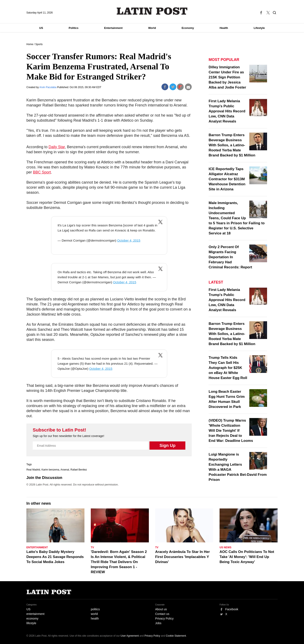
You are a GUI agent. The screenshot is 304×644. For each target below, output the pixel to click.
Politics (73, 28)
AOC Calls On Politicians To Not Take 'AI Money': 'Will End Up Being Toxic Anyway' (247, 557)
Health (224, 28)
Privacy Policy (164, 618)
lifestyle (31, 623)
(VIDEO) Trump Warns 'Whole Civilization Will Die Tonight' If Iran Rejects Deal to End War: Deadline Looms (231, 431)
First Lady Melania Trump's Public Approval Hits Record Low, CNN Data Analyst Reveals (227, 111)
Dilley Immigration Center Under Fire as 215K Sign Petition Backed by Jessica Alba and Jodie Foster (227, 77)
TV (92, 547)
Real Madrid (33, 470)
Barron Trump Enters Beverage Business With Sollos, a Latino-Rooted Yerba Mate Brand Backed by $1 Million (232, 145)
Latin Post (152, 11)
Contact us (162, 614)
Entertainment (113, 28)
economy (32, 618)
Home (30, 44)
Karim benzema (50, 470)
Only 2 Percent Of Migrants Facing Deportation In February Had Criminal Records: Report (230, 257)
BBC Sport (42, 172)
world (94, 614)
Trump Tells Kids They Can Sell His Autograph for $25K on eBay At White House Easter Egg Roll (228, 368)
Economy (188, 28)
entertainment (35, 614)
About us (161, 609)
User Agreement (130, 636)
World (152, 28)
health (95, 618)
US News (225, 547)
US (41, 28)
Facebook (232, 609)
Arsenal (65, 470)
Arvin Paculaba (48, 87)
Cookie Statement (176, 636)
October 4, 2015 (129, 240)
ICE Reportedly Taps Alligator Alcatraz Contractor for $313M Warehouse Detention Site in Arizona (227, 179)
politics (95, 609)
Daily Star (57, 147)
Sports (39, 44)
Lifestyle (259, 28)
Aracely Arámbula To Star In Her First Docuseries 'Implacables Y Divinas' (183, 557)
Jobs (158, 623)
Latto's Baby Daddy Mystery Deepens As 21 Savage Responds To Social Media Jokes (55, 557)
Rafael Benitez (79, 470)
